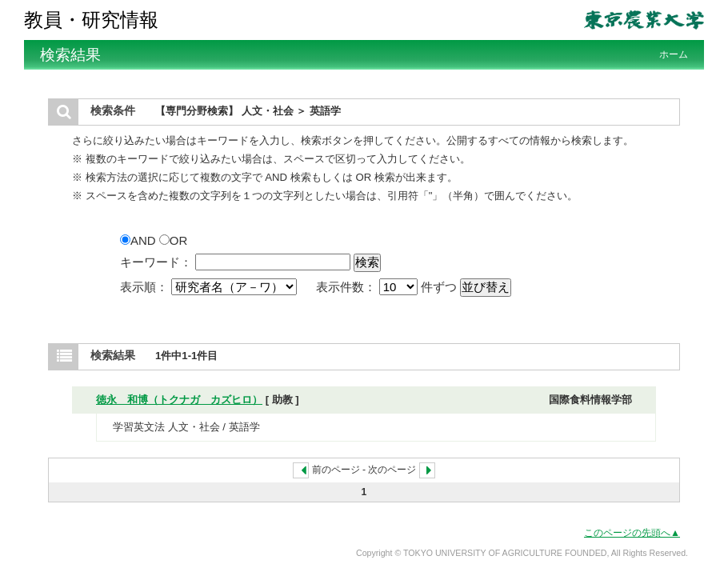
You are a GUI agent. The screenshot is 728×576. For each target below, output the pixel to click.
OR (174, 240)
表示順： (210, 287)
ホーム (674, 54)
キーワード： (156, 262)
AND (140, 240)
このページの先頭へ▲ (632, 533)
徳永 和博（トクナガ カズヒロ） (179, 400)
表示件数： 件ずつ (388, 287)
